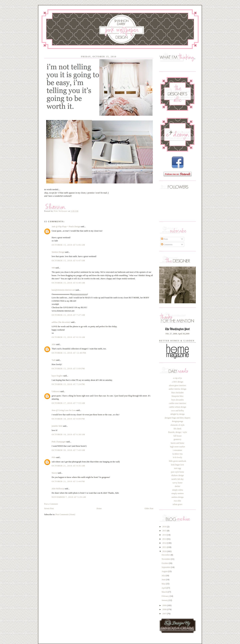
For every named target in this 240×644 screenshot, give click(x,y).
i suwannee (177, 450)
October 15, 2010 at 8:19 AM (68, 337)
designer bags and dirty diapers (177, 418)
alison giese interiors (177, 385)
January (165, 600)
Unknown (56, 391)
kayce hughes (57, 376)
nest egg (178, 468)
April (164, 588)
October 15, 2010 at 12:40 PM (69, 353)
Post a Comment (51, 504)
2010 (165, 551)
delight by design (177, 414)
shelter (178, 486)
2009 (165, 605)
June (164, 580)
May (164, 584)
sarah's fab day (178, 479)
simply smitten (177, 493)
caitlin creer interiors (178, 403)
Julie (54, 344)
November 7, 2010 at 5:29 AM (69, 497)
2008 (165, 609)
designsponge (177, 421)
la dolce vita (177, 454)
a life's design (177, 382)
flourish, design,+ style (177, 432)
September (166, 567)
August (165, 571)
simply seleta (178, 490)
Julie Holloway (58, 489)
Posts (164, 239)
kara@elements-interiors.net (63, 290)
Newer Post (49, 508)
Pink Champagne (59, 442)
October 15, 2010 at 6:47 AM (68, 261)
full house (177, 436)
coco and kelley (177, 411)
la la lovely (178, 457)
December (166, 555)
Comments (167, 245)
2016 (165, 527)
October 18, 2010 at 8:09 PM (68, 419)
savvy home (177, 483)
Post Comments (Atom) (65, 514)
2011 (165, 547)
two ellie (178, 501)
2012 (165, 543)
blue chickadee (177, 393)
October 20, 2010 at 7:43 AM (68, 450)
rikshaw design (177, 475)
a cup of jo (177, 378)
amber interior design (177, 389)
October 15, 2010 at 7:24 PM (68, 384)
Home (99, 508)
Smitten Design (58, 252)
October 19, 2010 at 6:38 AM (68, 435)
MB (53, 268)
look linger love (177, 465)
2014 (165, 535)
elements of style (177, 425)
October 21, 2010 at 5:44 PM (68, 481)
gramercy (178, 439)
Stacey (54, 473)
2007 (165, 614)
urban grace (177, 504)
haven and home (178, 443)
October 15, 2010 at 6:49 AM (68, 283)
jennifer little (57, 426)
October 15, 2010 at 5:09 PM (68, 369)
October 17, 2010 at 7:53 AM (68, 403)
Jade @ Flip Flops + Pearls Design (66, 227)
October (165, 563)
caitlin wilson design (177, 407)
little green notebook (177, 461)
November (166, 559)
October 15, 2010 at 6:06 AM (68, 245)
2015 (165, 531)
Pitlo (54, 457)
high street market (177, 447)
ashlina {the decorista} (61, 322)
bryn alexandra (177, 400)
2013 (165, 539)
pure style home (178, 472)
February (166, 596)
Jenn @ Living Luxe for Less (64, 410)
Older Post (149, 508)
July (164, 576)
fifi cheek (178, 429)
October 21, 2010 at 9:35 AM (68, 466)
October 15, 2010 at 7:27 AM (68, 315)
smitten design (177, 497)
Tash (54, 360)
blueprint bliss (177, 396)
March (165, 592)
